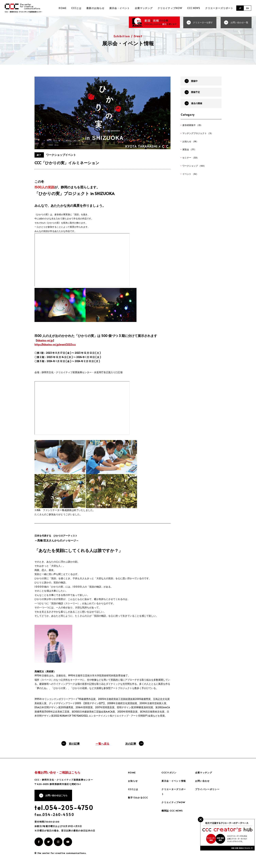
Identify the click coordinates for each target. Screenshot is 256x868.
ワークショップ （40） (195, 169)
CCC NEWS (195, 8)
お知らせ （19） (191, 144)
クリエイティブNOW (173, 8)
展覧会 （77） (190, 152)
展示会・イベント (125, 8)
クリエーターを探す (202, 22)
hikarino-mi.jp (45, 340)
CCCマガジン (169, 772)
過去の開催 (198, 105)
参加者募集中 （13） (193, 127)
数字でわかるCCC (139, 797)
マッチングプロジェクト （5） (199, 136)
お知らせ (133, 781)
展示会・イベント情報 (175, 781)
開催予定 (197, 93)
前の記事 (74, 743)
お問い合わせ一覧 (239, 22)
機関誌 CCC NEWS (173, 811)
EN (247, 8)
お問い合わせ (203, 781)
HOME (72, 8)
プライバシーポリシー (208, 789)
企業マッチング (148, 8)
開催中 (196, 81)
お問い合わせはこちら (58, 796)
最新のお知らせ (102, 8)
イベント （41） (191, 177)
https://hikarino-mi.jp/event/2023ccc (55, 344)
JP (240, 8)
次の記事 (131, 743)
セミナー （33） (191, 161)
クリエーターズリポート (219, 8)
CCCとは (85, 8)
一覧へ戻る (103, 743)
